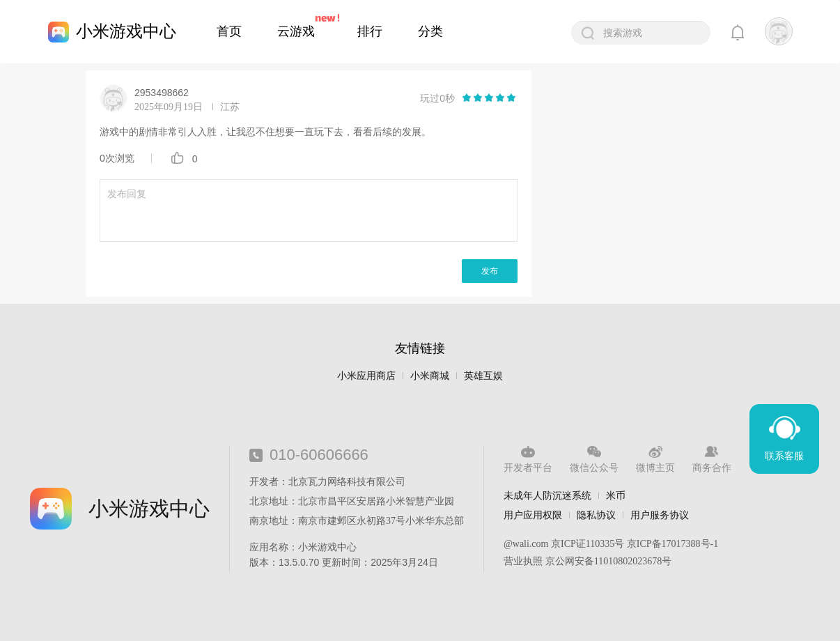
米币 (616, 495)
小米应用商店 (366, 376)
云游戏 (296, 31)
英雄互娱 (483, 376)
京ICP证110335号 (588, 544)
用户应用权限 (533, 515)
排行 (370, 31)
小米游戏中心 (126, 31)
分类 (430, 31)
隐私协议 (596, 515)
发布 (490, 271)
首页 (229, 31)
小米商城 (430, 376)
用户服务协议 (660, 515)
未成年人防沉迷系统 (547, 495)
